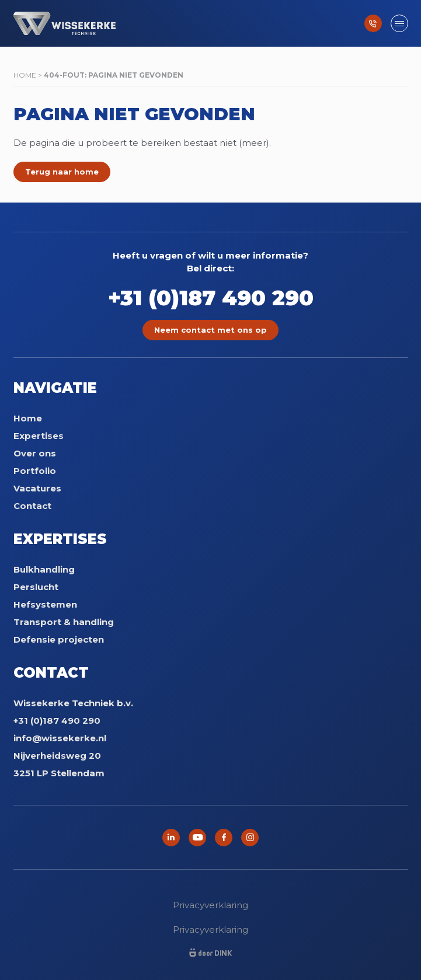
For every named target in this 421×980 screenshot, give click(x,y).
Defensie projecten (59, 639)
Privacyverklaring (210, 905)
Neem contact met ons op (210, 330)
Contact (32, 506)
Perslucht (36, 587)
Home (25, 75)
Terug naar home (62, 172)
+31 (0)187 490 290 (211, 298)
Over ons (35, 453)
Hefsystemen (45, 604)
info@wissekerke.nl (60, 738)
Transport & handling (64, 622)
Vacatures (37, 488)
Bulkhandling (44, 569)
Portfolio (35, 471)
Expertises (39, 436)
